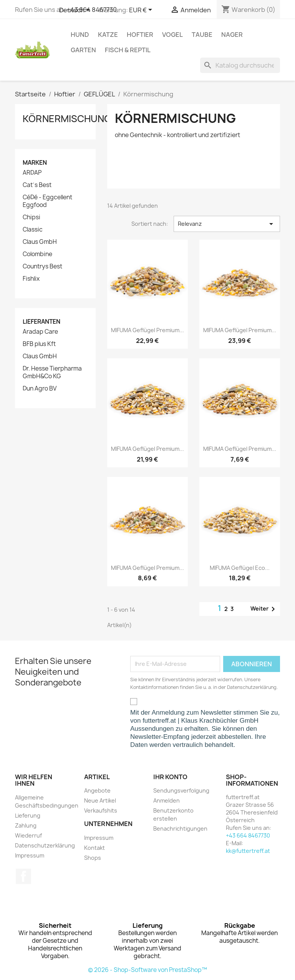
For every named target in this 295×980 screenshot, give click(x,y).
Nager (232, 35)
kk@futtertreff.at (248, 851)
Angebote (97, 790)
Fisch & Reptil (128, 50)
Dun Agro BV (40, 389)
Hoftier (140, 35)
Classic (33, 230)
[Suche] (240, 65)
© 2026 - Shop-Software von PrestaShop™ (147, 970)
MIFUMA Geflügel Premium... (147, 330)
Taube (202, 35)
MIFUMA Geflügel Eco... (240, 568)
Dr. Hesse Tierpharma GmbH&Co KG (52, 372)
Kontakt (94, 848)
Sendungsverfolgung (181, 790)
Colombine (37, 254)
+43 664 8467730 (248, 835)
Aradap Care (40, 332)
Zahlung (26, 825)
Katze (108, 35)
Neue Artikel (100, 800)
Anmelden (167, 800)
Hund (80, 35)
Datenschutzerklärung (45, 845)
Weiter (264, 609)
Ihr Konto (170, 777)
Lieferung (28, 815)
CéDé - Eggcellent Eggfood (47, 201)
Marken (35, 163)
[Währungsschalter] (142, 10)
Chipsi (31, 217)
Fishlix (31, 279)
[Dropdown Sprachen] (76, 10)
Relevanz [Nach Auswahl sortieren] (227, 224)
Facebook (23, 876)
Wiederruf (28, 835)
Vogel (172, 35)
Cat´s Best (37, 185)
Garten (83, 50)
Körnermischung (67, 119)
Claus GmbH (40, 242)
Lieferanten (41, 322)
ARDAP (32, 173)
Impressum (30, 855)
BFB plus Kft (39, 344)
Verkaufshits (101, 810)
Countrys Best (42, 267)
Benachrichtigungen (180, 829)
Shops (93, 858)
